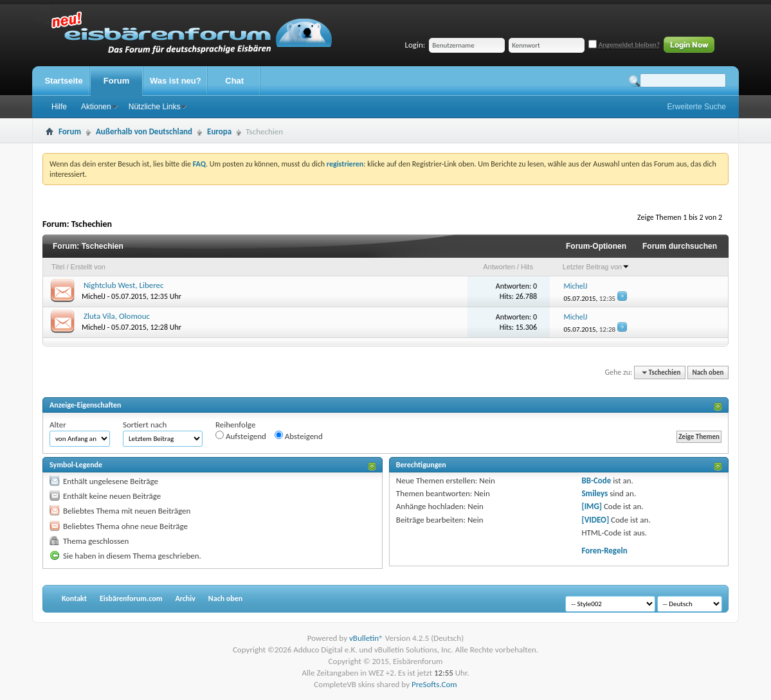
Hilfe (59, 107)
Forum (116, 81)
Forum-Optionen (596, 246)
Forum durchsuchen (680, 246)
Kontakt (74, 598)
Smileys (594, 493)
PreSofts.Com (434, 684)
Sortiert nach (145, 425)
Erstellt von (88, 267)
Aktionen (96, 107)
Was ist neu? (176, 81)
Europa (219, 131)
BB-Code (596, 480)
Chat (234, 81)
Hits (527, 267)
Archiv (185, 598)
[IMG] (592, 506)
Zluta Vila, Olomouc (117, 316)
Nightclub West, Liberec (124, 285)
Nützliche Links (155, 107)
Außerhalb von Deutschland (144, 131)
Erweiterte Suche (697, 107)
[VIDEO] (595, 520)
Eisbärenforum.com (131, 598)
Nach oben (708, 372)
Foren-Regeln (604, 551)
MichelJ (94, 296)
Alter (58, 425)
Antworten (499, 267)
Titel (58, 267)
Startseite (63, 81)
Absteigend (299, 436)
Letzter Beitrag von (596, 267)
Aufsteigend (241, 436)
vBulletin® (366, 638)
